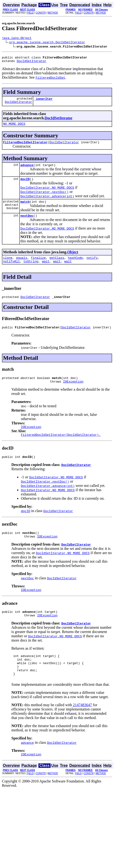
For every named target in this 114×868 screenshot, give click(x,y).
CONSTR (41, 13)
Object (73, 259)
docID (25, 185)
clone (8, 265)
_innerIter (43, 101)
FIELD (30, 13)
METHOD (53, 13)
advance (27, 170)
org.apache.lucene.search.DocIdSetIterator (47, 43)
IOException (73, 393)
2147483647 (82, 727)
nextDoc (27, 223)
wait (46, 270)
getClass (57, 265)
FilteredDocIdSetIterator (25, 146)
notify (92, 265)
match (25, 208)
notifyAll (11, 270)
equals (22, 265)
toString (31, 270)
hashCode (75, 265)
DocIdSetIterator (31, 63)
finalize (38, 265)
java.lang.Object (17, 38)
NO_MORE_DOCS (14, 127)
